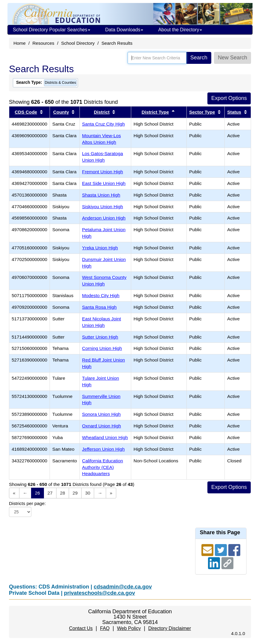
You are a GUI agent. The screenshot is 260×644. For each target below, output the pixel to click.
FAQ (105, 628)
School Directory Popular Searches (52, 30)
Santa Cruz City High (104, 124)
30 (88, 493)
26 (38, 493)
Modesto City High (101, 295)
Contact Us (81, 628)
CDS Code (26, 112)
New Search (233, 58)
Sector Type (202, 112)
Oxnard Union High (102, 426)
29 (75, 493)
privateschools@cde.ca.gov (100, 593)
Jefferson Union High (104, 449)
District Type (155, 112)
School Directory (78, 43)
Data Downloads (124, 30)
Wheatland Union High (105, 437)
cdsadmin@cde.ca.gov (123, 587)
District (102, 112)
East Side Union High (104, 183)
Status (234, 112)
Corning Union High (102, 348)
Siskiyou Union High (103, 207)
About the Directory (180, 30)
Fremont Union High (103, 172)
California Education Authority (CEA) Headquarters (103, 467)
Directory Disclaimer (170, 628)
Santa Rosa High (100, 307)
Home (20, 43)
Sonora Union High (101, 414)
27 (50, 493)
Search (199, 58)
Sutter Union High (100, 337)
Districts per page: (27, 503)
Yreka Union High (100, 248)
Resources (43, 43)
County (61, 112)
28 (63, 493)
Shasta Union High (101, 195)
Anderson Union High (104, 218)
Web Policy (129, 628)
